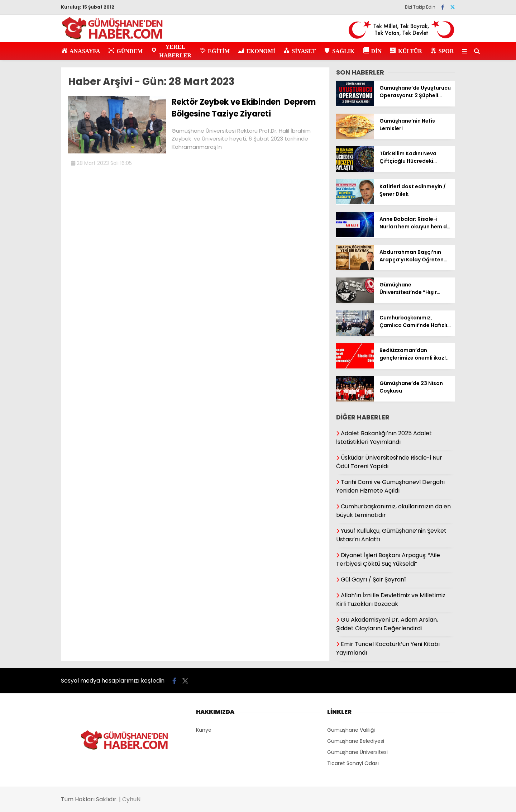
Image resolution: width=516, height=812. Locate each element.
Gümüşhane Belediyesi (356, 741)
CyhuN (131, 799)
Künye (204, 730)
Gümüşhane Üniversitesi (357, 752)
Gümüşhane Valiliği (351, 730)
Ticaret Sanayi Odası (353, 763)
